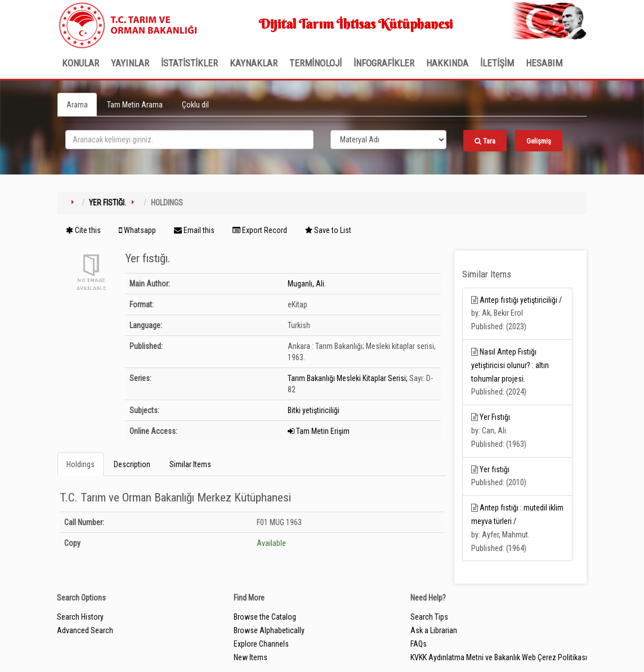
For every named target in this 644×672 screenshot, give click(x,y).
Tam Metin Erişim (319, 431)
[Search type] (388, 140)
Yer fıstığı (495, 469)
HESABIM (544, 63)
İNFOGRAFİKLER (384, 63)
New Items (251, 657)
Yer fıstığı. (108, 203)
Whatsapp (137, 230)
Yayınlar (130, 63)
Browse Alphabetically (269, 630)
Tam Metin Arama (135, 105)
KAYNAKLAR (254, 63)
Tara (485, 141)
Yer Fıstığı (495, 417)
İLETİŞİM (497, 63)
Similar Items (190, 464)
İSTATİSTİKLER (189, 63)
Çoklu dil (195, 105)
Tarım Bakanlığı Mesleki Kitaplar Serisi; (348, 378)
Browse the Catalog (265, 617)
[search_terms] (189, 140)
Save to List (328, 230)
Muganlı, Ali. (307, 284)
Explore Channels (261, 644)
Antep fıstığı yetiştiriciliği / (521, 300)
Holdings (80, 464)
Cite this (83, 230)
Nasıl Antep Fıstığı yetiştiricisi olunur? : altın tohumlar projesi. (510, 365)
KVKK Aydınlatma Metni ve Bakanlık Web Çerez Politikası (499, 657)
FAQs (419, 644)
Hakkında (447, 63)
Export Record (260, 230)
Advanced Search (85, 630)
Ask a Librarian (434, 630)
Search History (80, 617)
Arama (77, 105)
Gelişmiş (539, 141)
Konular (80, 63)
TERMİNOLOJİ (316, 63)
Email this (194, 230)
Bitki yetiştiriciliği (314, 410)
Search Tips (429, 617)
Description (132, 464)
